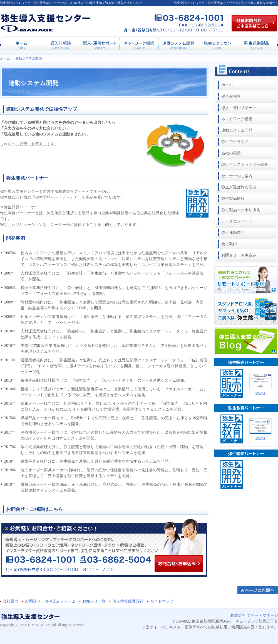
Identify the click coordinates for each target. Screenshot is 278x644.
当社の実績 (231, 153)
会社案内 (229, 244)
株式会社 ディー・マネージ (254, 615)
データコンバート (237, 221)
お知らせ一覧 (94, 601)
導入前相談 (231, 96)
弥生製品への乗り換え (241, 210)
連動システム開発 (237, 130)
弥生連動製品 (233, 233)
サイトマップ (162, 601)
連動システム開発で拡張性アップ (42, 109)
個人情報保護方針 (128, 601)
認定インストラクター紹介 (245, 165)
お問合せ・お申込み (239, 255)
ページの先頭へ (258, 590)
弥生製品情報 (233, 198)
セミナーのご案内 (237, 176)
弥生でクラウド (235, 142)
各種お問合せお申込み (254, 23)
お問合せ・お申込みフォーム (50, 601)
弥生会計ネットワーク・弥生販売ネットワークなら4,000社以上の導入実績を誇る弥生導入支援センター (71, 3)
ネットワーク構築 (237, 119)
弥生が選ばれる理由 (239, 187)
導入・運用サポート (239, 108)
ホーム (227, 85)
